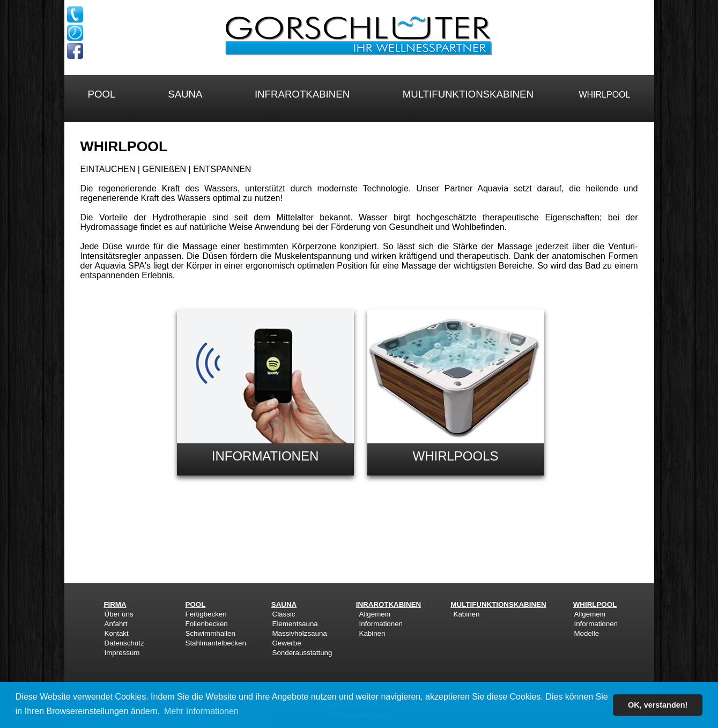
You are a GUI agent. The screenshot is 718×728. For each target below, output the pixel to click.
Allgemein (375, 614)
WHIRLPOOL (604, 95)
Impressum (122, 653)
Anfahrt (116, 624)
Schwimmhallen (210, 633)
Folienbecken (207, 624)
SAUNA (185, 94)
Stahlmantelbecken (216, 643)
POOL (102, 94)
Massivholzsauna (300, 633)
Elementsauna (295, 624)
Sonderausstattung (302, 653)
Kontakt (117, 633)
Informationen (381, 624)
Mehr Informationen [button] (201, 711)
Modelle (587, 633)
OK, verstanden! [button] (658, 705)
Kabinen (372, 633)
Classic (284, 614)
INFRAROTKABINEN (302, 94)
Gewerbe (287, 643)
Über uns (119, 614)
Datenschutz (124, 643)
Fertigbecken (206, 614)
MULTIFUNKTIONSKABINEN (468, 94)
